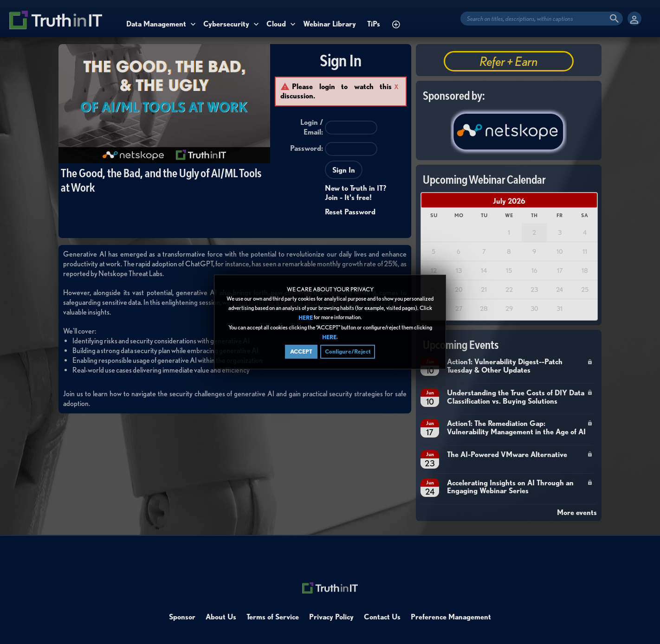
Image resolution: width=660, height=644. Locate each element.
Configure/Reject (348, 351)
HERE (306, 318)
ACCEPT (301, 351)
